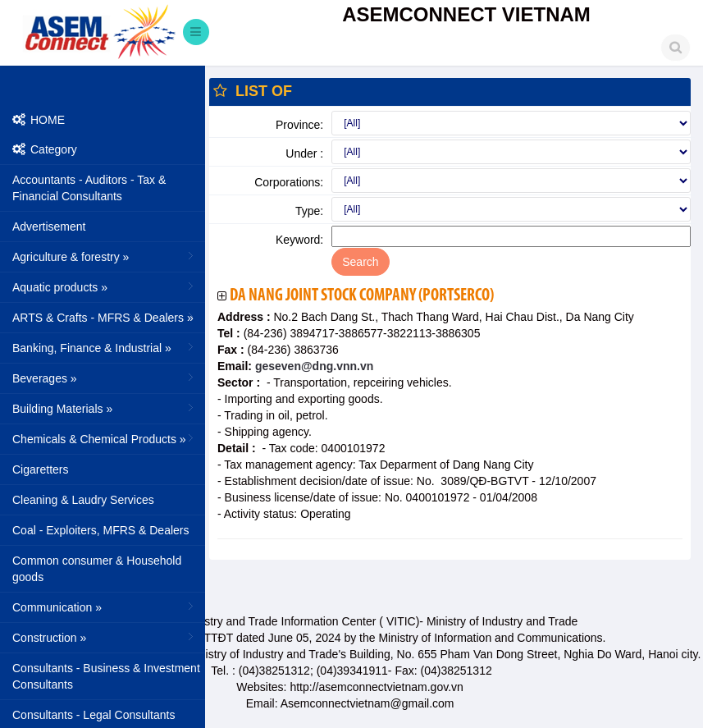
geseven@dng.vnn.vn (313, 366)
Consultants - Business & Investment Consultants (106, 676)
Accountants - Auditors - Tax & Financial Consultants (89, 188)
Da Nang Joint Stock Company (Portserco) (362, 296)
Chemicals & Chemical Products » (105, 438)
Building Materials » (105, 408)
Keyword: (299, 240)
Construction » (105, 637)
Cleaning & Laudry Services (83, 500)
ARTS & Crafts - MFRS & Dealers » (105, 317)
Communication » (105, 607)
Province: (299, 125)
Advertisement (49, 227)
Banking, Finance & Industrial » (105, 347)
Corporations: (289, 182)
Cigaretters (40, 469)
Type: (309, 211)
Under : (304, 153)
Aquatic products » (105, 286)
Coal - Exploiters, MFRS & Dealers (101, 530)
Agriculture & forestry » (105, 256)
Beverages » (105, 378)
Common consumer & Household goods (97, 569)
